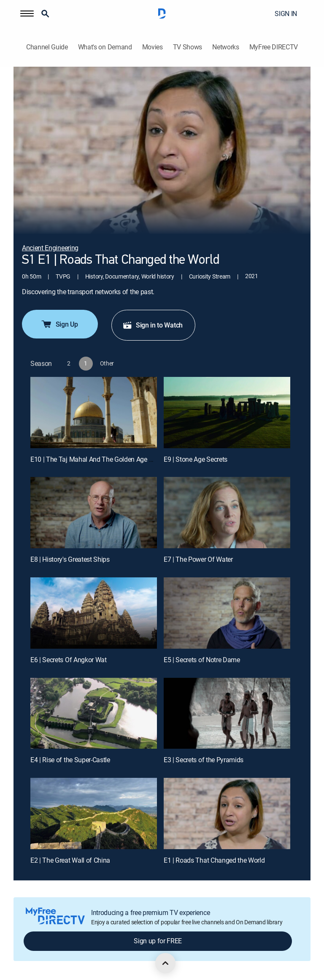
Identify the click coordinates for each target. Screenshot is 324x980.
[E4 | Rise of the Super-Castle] (94, 713)
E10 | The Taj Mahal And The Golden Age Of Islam (102, 459)
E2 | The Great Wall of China (70, 860)
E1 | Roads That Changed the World (214, 860)
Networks (225, 47)
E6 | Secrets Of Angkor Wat (69, 660)
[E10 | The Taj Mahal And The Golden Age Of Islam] (94, 413)
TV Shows (188, 47)
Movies (153, 47)
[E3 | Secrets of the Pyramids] (227, 713)
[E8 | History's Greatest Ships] (94, 513)
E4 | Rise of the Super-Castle (70, 760)
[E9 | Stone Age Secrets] (227, 413)
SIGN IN (286, 14)
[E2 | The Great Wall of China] (94, 814)
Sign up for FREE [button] (158, 941)
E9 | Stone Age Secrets (196, 459)
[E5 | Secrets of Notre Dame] (227, 613)
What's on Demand (105, 47)
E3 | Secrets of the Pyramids (204, 760)
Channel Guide (47, 47)
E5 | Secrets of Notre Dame (202, 660)
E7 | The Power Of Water (198, 559)
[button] (27, 14)
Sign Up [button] (59, 324)
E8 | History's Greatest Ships (70, 559)
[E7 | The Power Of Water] (227, 513)
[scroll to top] (165, 963)
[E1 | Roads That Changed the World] (227, 814)
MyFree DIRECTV (274, 47)
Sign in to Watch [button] (153, 325)
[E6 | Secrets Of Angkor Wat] (94, 613)
